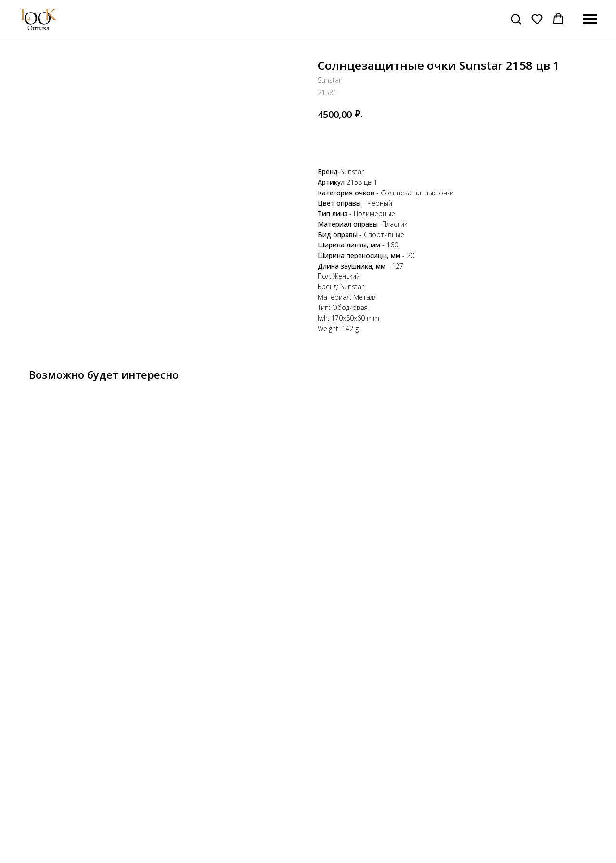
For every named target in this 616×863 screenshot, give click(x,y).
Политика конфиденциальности (531, 827)
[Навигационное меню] (590, 19)
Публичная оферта (511, 837)
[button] (516, 19)
